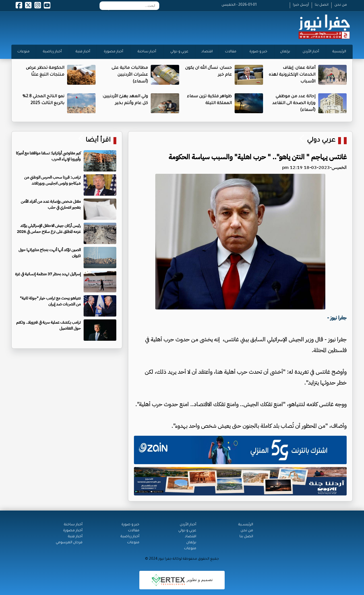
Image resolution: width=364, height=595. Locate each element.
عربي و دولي (179, 52)
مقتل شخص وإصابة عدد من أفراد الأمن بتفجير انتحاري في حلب (51, 204)
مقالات (231, 52)
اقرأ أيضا (97, 141)
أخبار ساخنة (147, 52)
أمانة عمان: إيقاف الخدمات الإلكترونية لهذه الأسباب (292, 75)
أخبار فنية (83, 52)
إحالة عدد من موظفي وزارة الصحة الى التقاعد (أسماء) (294, 104)
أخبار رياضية (52, 52)
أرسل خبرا (301, 5)
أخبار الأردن (311, 52)
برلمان (285, 52)
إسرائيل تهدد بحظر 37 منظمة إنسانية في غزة (48, 274)
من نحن (341, 5)
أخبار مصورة (113, 52)
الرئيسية (339, 52)
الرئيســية (246, 525)
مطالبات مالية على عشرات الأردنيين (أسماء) (130, 75)
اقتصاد (207, 52)
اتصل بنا (322, 5)
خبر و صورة (258, 52)
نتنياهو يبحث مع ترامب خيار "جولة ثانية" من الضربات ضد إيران (50, 301)
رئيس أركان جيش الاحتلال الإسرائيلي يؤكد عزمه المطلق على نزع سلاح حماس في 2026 (49, 229)
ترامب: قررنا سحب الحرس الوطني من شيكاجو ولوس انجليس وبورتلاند (52, 180)
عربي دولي (321, 141)
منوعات (23, 52)
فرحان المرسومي (69, 543)
